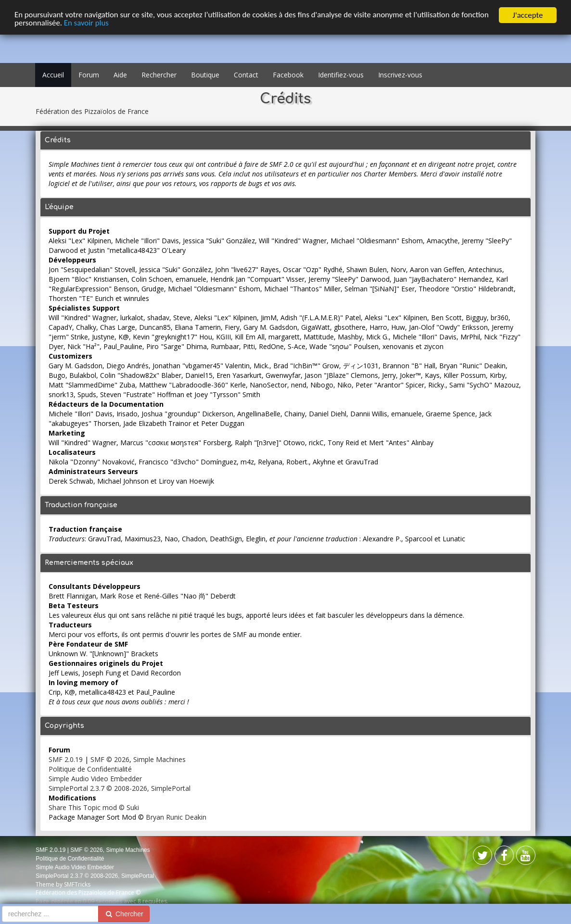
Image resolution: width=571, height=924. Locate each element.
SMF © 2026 (110, 759)
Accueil (53, 75)
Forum (89, 75)
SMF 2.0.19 (66, 759)
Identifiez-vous (341, 75)
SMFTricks (77, 884)
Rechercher (159, 75)
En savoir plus (116, 24)
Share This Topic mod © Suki (94, 807)
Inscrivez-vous (400, 75)
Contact (246, 75)
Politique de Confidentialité (90, 769)
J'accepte (528, 15)
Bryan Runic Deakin (176, 817)
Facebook (288, 75)
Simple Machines (159, 759)
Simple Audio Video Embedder (95, 779)
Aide (120, 75)
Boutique (205, 75)
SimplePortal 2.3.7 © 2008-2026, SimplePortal (120, 788)
